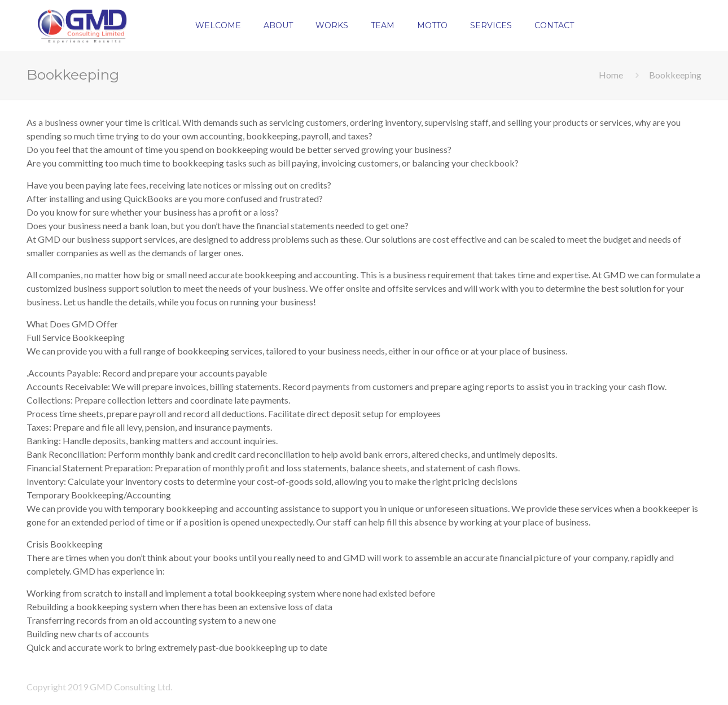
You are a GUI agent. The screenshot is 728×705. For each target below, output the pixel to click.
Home (611, 75)
